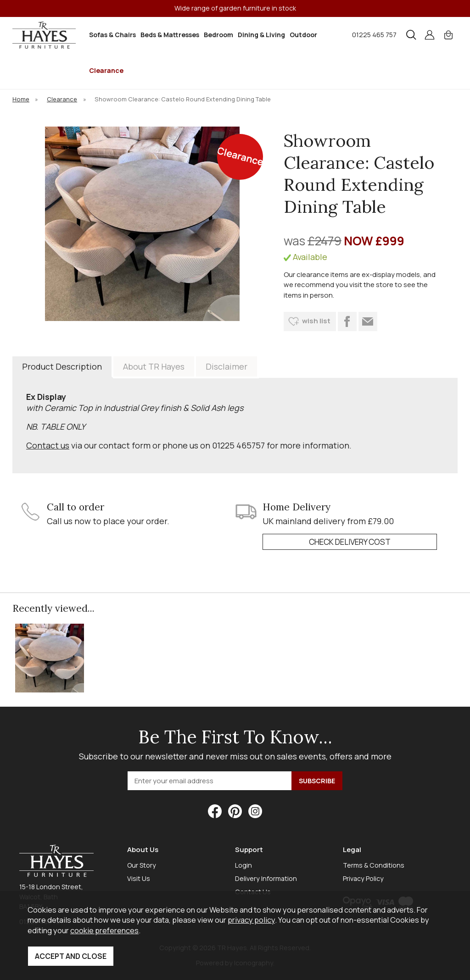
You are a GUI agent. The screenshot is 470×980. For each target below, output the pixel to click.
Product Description (62, 366)
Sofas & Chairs (112, 35)
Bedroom (218, 35)
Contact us (48, 445)
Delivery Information (266, 878)
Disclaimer (227, 366)
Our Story (142, 865)
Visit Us (139, 878)
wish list (316, 321)
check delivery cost (350, 542)
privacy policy (251, 920)
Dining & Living (261, 35)
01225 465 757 (374, 35)
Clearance (106, 70)
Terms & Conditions (374, 865)
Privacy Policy (363, 878)
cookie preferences (104, 930)
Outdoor (303, 35)
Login (243, 865)
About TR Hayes (154, 366)
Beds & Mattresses (170, 35)
